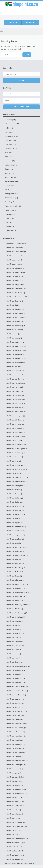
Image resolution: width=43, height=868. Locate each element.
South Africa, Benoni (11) (14, 280)
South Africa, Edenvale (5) (14, 408)
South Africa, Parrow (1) (13, 654)
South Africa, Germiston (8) (14, 428)
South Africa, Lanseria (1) (14, 543)
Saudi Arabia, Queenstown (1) (15, 243)
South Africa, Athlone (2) (13, 260)
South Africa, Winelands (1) (14, 855)
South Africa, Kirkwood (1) (14, 506)
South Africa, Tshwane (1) (14, 814)
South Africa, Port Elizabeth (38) (16, 687)
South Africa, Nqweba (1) (14, 621)
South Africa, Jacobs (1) (13, 473)
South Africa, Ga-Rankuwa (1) (15, 424)
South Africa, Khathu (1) (13, 490)
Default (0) (8, 153)
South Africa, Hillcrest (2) (14, 457)
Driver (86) (8, 157)
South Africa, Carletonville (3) (15, 350)
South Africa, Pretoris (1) (14, 707)
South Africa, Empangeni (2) (15, 416)
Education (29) (10, 161)
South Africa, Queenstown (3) (15, 715)
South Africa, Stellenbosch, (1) (16, 793)
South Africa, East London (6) (15, 403)
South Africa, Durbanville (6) (15, 399)
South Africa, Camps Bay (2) (15, 342)
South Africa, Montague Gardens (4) (18, 592)
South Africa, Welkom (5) (14, 847)
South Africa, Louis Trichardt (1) (16, 547)
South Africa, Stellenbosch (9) (15, 789)
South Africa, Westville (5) (14, 851)
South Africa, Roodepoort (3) (15, 744)
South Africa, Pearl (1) (13, 658)
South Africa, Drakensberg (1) (15, 383)
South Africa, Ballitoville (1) (15, 268)
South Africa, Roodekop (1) (14, 740)
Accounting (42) (10, 120)
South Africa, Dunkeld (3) (14, 391)
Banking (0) (9, 128)
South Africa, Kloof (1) (12, 518)
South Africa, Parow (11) (13, 650)
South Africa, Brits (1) (12, 334)
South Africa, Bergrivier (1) (14, 285)
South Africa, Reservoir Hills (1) (16, 724)
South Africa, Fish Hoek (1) (14, 420)
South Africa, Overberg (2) (14, 633)
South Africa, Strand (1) (13, 798)
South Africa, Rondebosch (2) (15, 736)
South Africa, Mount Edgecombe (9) (17, 605)
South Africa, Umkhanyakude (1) (16, 826)
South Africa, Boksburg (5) (14, 309)
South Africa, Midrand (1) (14, 576)
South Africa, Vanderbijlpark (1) (16, 839)
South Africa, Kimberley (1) (14, 498)
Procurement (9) (10, 210)
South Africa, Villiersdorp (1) (15, 843)
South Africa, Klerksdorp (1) (15, 514)
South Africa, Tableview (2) (14, 806)
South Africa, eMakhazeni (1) (15, 412)
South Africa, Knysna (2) (13, 523)
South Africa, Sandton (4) (14, 756)
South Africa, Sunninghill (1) (15, 802)
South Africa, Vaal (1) (12, 834)
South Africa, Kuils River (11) (15, 531)
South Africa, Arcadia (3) (14, 256)
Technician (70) (10, 231)
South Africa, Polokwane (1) (15, 683)
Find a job (30, 22)
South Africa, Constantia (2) (15, 371)
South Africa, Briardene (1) (14, 330)
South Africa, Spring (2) (13, 773)
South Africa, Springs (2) (13, 781)
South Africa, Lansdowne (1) (15, 539)
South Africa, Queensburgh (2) (16, 711)
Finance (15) (9, 169)
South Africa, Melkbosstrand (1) (16, 555)
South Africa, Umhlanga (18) (15, 822)
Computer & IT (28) (11, 136)
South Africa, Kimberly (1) (14, 502)
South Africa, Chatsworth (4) (15, 363)
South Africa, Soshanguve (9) (15, 765)
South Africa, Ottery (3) (13, 629)
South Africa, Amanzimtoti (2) (15, 252)
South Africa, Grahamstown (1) (16, 436)
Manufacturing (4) (11, 198)
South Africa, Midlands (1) (14, 572)
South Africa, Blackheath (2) (15, 293)
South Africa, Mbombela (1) (15, 551)
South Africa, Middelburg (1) (15, 568)
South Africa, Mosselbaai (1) (15, 601)
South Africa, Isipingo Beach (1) (16, 469)
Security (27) (9, 226)
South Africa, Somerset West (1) (16, 761)
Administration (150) (12, 124)
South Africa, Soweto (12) (14, 769)
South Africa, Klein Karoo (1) (15, 510)
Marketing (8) (10, 202)
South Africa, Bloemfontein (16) (16, 297)
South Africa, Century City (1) (15, 358)
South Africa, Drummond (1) (15, 387)
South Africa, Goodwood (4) (15, 432)
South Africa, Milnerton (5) (14, 580)
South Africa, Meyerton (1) (14, 564)
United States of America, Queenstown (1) (20, 863)
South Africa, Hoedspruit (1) (15, 465)
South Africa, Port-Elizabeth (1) (16, 695)
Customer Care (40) (11, 148)
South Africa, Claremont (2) (14, 367)
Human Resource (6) (12, 181)
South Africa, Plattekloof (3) (15, 678)
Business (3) (9, 132)
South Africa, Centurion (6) (14, 354)
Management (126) (11, 194)
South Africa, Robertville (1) (15, 732)
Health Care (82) (10, 177)
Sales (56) (8, 222)
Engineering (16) (11, 165)
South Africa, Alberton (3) (14, 248)
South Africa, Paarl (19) (13, 638)
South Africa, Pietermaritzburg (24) (17, 666)
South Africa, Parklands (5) (14, 642)
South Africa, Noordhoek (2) (15, 617)
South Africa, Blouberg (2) (14, 301)
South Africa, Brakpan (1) (14, 321)
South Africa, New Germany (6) (16, 613)
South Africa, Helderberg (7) (15, 453)
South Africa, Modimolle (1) (15, 588)
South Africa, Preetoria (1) (14, 699)
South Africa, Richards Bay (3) (15, 728)
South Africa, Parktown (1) (14, 646)
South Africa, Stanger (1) (14, 785)
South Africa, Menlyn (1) (13, 560)
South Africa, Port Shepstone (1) (16, 691)
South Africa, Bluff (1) (12, 305)
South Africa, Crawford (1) (14, 379)
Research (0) (9, 218)
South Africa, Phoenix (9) (14, 662)
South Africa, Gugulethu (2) (15, 440)
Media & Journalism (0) (13, 206)
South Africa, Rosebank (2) (14, 748)
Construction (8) (10, 140)
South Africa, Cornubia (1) (14, 375)
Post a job (13, 22)
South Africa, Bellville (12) (14, 276)
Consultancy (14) (10, 144)
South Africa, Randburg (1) (14, 720)
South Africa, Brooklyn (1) (14, 338)
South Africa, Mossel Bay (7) (15, 596)
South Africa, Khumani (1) (14, 494)
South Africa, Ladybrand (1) (15, 535)
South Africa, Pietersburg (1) (15, 670)
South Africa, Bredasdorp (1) (15, 326)
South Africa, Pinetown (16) (14, 674)
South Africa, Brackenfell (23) (15, 317)
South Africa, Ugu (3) (12, 818)
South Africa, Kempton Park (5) (16, 481)
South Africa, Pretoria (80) (14, 703)
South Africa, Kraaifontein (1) (15, 527)
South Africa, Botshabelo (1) (15, 313)
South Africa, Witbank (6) (14, 859)
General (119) (9, 173)
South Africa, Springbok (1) (14, 777)
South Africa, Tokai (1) (13, 810)
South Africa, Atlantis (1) (13, 264)
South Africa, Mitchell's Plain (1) (16, 584)
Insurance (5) (9, 185)
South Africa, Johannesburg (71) (16, 477)
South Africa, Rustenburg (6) (15, 752)
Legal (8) (8, 190)
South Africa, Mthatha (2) (14, 609)
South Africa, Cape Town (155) (15, 346)
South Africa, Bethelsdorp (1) (15, 289)
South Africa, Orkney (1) (13, 625)
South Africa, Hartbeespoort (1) (16, 449)
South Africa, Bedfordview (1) (15, 272)
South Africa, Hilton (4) (13, 461)
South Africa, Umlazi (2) (13, 830)
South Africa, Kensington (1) (15, 486)
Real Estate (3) (10, 214)
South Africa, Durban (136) (14, 395)
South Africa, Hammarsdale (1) (16, 445)
